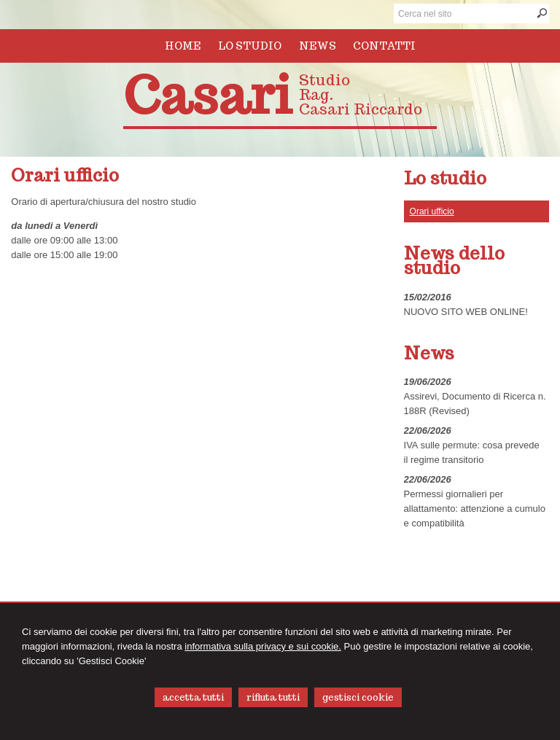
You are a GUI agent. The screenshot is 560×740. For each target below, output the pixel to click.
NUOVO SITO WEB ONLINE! (466, 312)
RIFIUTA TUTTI (273, 697)
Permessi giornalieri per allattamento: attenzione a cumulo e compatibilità (475, 509)
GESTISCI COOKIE (358, 697)
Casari (207, 95)
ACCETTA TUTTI (193, 697)
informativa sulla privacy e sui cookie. (263, 646)
